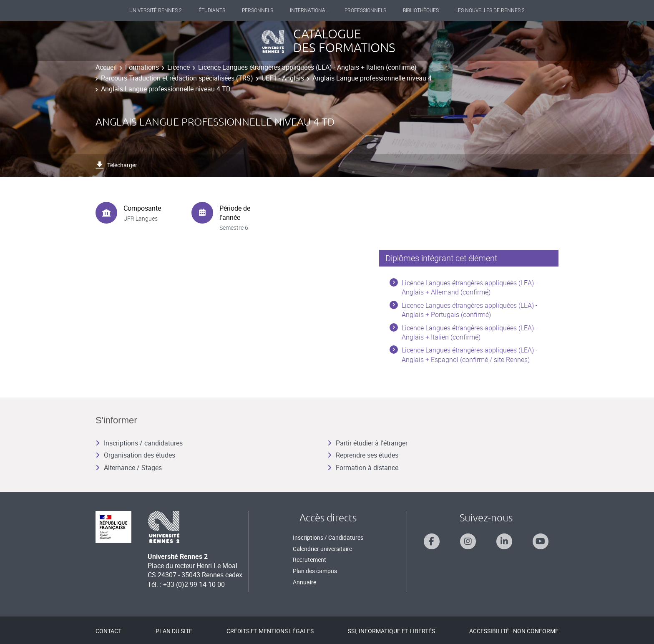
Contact (108, 631)
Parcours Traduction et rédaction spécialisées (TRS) (177, 78)
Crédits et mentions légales (270, 631)
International (309, 10)
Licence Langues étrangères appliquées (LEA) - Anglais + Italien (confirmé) (307, 67)
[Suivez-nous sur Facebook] (432, 541)
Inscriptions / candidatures (139, 443)
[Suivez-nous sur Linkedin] (504, 541)
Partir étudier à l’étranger (367, 443)
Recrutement (309, 560)
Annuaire (304, 582)
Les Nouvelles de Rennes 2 (490, 10)
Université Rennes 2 (156, 10)
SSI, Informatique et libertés (391, 631)
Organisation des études (135, 455)
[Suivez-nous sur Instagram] (468, 541)
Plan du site (174, 631)
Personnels (258, 10)
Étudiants (212, 10)
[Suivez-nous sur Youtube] (541, 541)
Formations (142, 67)
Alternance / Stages (129, 468)
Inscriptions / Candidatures (328, 537)
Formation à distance (363, 468)
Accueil (106, 67)
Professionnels (365, 10)
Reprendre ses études (363, 455)
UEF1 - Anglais (283, 78)
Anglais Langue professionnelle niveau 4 (372, 78)
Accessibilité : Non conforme (514, 631)
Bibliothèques (421, 10)
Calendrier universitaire (322, 549)
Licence (179, 67)
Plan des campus (315, 571)
